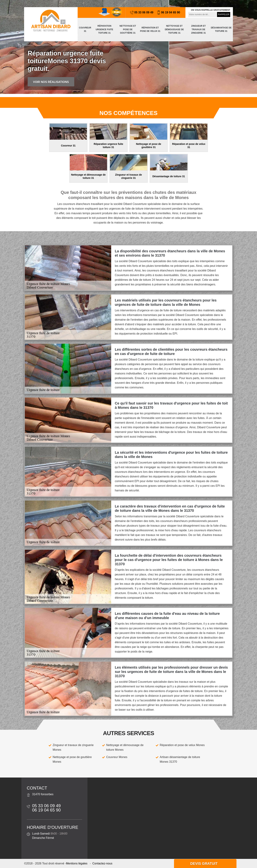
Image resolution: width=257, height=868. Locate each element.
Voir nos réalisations (51, 82)
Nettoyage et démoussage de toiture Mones (125, 747)
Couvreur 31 (85, 30)
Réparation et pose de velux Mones (182, 745)
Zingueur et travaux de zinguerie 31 (198, 29)
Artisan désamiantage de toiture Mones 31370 (180, 759)
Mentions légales (77, 863)
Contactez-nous (102, 863)
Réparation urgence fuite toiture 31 (104, 29)
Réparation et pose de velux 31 (150, 30)
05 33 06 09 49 (142, 13)
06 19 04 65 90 (168, 13)
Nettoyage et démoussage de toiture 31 (174, 29)
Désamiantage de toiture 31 (221, 30)
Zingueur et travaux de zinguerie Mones (73, 747)
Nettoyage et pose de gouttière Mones (72, 759)
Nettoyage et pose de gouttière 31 (128, 29)
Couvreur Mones (117, 757)
